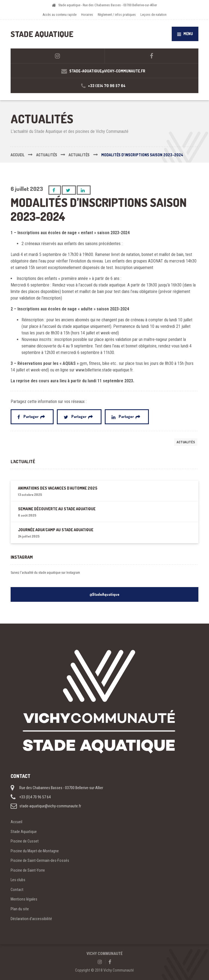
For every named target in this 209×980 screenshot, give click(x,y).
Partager (31, 417)
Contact (17, 890)
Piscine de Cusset (25, 841)
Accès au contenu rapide (59, 15)
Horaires (87, 15)
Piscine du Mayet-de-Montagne (35, 851)
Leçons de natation (153, 15)
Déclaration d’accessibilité (31, 919)
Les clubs (18, 880)
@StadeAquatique (104, 594)
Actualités (186, 442)
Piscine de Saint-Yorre (28, 870)
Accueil (16, 822)
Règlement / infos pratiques (117, 15)
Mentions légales (24, 899)
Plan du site (20, 909)
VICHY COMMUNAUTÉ (105, 954)
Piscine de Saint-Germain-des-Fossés (40, 860)
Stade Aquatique (24, 832)
